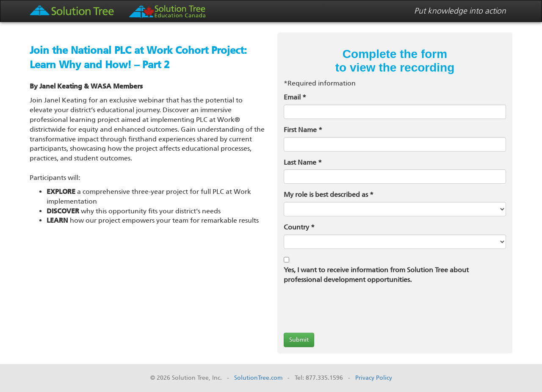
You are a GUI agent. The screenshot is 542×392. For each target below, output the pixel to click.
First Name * (303, 130)
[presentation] (348, 310)
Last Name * (303, 162)
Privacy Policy (374, 378)
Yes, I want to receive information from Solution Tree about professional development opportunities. (376, 275)
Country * (299, 227)
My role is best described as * (329, 195)
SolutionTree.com (258, 378)
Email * (295, 97)
